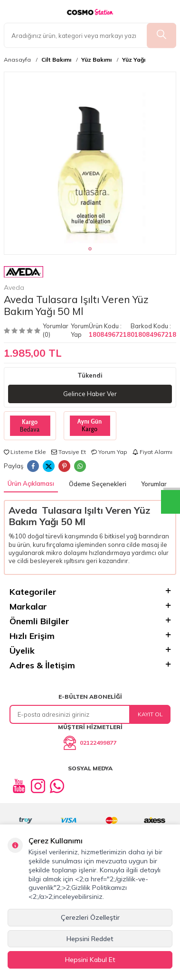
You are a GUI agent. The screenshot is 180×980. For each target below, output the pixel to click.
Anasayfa (17, 60)
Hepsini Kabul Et (90, 960)
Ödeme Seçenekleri (98, 484)
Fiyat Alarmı (152, 452)
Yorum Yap (80, 330)
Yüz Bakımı (96, 60)
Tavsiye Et (69, 452)
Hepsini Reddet (90, 939)
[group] (90, 158)
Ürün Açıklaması (31, 483)
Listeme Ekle (25, 452)
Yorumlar (154, 484)
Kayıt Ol (150, 714)
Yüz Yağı (134, 60)
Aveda (24, 279)
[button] (90, 249)
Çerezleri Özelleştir (90, 917)
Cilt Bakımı (56, 60)
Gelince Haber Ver (90, 394)
